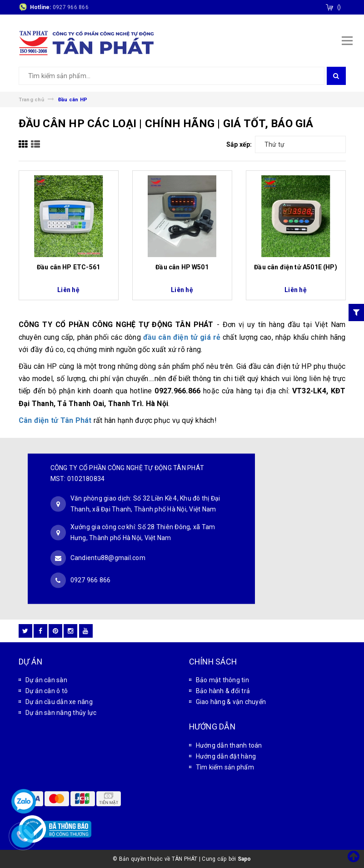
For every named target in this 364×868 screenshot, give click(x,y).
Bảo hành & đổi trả (223, 691)
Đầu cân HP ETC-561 (68, 267)
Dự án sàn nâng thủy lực (61, 713)
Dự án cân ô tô (47, 691)
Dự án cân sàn (46, 680)
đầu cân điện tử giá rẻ (182, 337)
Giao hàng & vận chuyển (231, 702)
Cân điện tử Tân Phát (55, 420)
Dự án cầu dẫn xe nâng (59, 702)
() (339, 7)
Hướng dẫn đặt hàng (226, 756)
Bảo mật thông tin (222, 680)
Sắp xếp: (239, 144)
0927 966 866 (71, 7)
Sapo (244, 859)
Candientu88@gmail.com (108, 557)
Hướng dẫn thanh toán (229, 745)
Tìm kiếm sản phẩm (225, 767)
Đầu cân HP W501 (182, 267)
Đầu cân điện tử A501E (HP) (296, 267)
